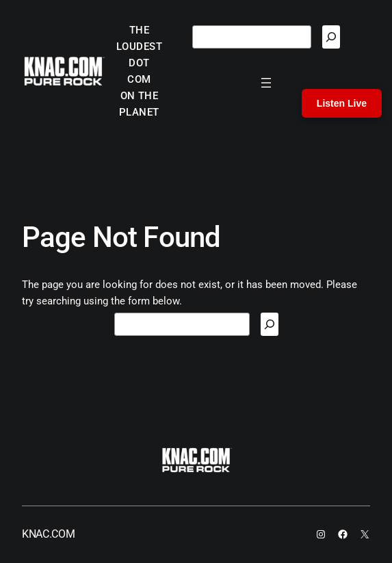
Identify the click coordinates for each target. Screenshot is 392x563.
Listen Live (342, 103)
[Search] (331, 37)
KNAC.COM (48, 534)
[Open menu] (266, 83)
